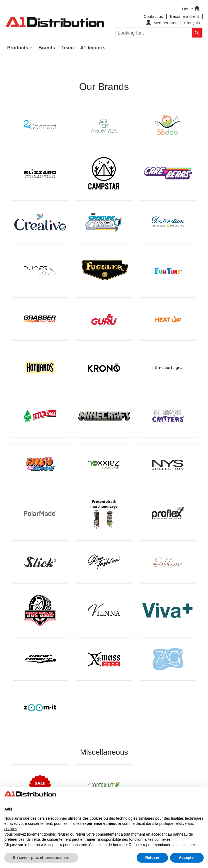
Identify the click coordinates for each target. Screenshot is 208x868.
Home (191, 8)
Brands (47, 48)
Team (68, 48)
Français (192, 23)
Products (18, 48)
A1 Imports (93, 48)
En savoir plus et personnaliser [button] (41, 857)
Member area (161, 23)
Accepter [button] (187, 857)
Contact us (153, 16)
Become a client (184, 16)
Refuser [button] (152, 857)
